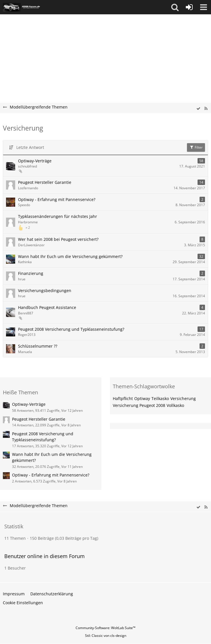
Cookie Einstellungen (23, 603)
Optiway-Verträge (35, 161)
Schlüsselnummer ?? (38, 346)
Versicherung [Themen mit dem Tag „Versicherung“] (183, 398)
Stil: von (106, 636)
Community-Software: (105, 628)
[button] (175, 7)
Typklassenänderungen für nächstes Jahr (58, 216)
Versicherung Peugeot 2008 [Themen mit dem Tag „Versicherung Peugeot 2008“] (139, 405)
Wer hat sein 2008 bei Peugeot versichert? (58, 239)
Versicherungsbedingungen (45, 291)
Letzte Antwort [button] (30, 147)
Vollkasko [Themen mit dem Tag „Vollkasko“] (175, 405)
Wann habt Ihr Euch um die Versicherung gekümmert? (70, 256)
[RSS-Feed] (206, 109)
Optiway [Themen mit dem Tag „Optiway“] (142, 398)
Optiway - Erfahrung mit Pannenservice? (57, 199)
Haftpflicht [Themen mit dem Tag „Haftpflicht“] (123, 398)
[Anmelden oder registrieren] (189, 7)
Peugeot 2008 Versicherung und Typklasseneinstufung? (71, 329)
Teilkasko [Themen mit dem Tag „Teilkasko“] (160, 398)
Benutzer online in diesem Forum (45, 556)
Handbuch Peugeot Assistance (47, 307)
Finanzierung (31, 273)
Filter (196, 147)
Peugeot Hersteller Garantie (45, 182)
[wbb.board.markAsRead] (198, 109)
